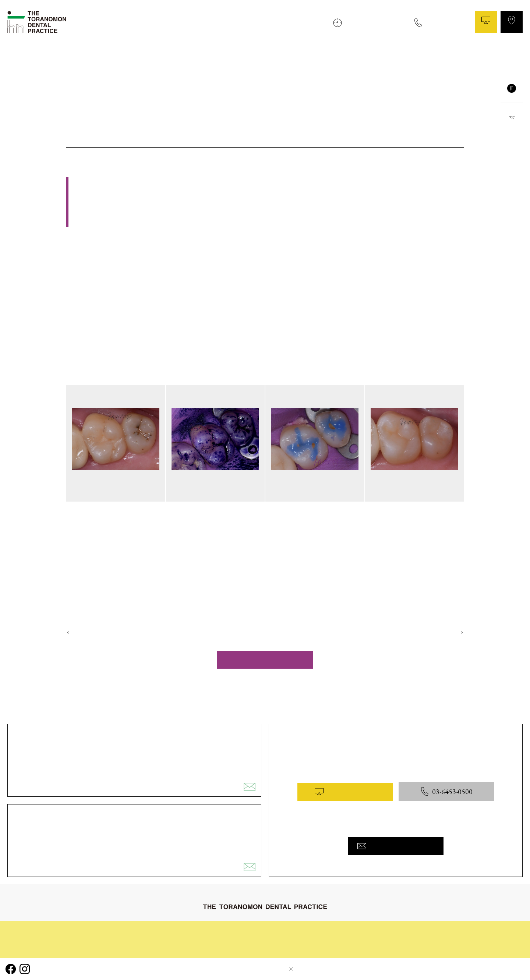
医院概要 (474, 59)
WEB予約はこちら (345, 792)
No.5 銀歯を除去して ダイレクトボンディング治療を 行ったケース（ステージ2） (156, 632)
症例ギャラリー (361, 59)
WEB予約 (486, 22)
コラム (394, 59)
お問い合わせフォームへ (396, 846)
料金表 (449, 59)
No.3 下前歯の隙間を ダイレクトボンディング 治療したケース (392, 632)
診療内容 (326, 59)
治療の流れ (296, 59)
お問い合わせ (506, 59)
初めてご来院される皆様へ (244, 59)
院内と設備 (421, 59)
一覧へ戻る (265, 660)
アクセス (512, 22)
